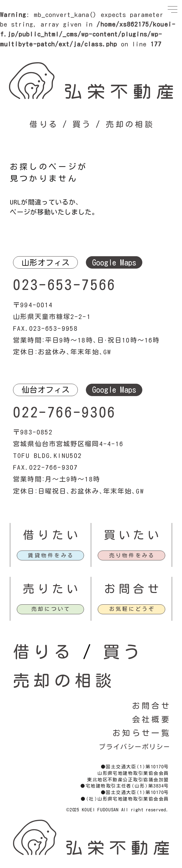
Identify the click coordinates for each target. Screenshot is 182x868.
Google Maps (114, 263)
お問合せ (132, 599)
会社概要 (151, 719)
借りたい (51, 545)
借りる (44, 124)
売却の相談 (130, 124)
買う (82, 124)
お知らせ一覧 (142, 733)
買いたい (132, 545)
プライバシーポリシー (135, 747)
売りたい (51, 599)
